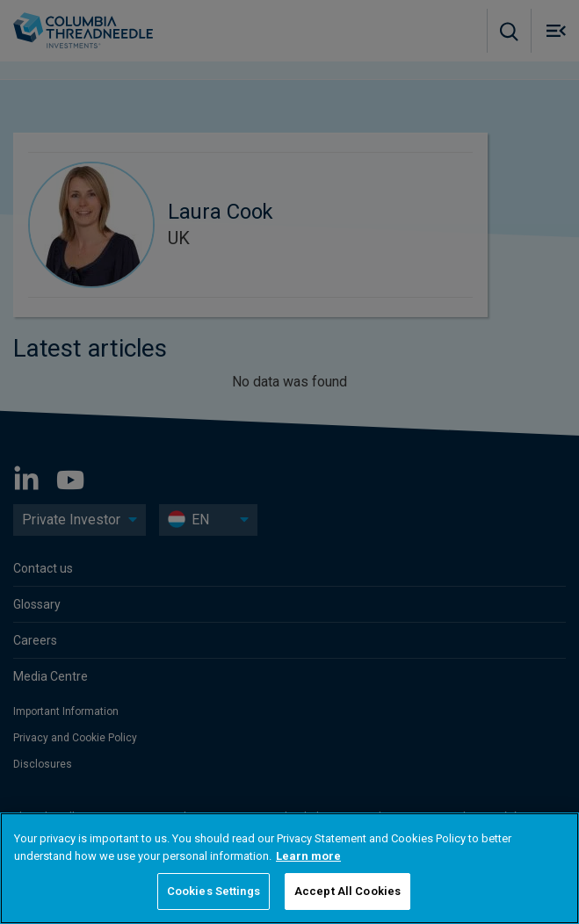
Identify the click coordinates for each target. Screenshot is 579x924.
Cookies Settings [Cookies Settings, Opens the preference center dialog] (214, 891)
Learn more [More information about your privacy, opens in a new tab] (308, 856)
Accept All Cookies (347, 891)
